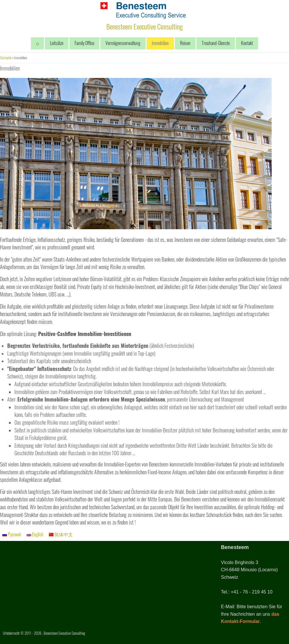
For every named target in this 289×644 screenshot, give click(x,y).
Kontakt (247, 43)
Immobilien (160, 43)
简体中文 (61, 534)
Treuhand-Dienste (216, 43)
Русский (12, 534)
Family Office (84, 43)
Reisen (185, 43)
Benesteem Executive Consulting (144, 26)
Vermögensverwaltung (123, 43)
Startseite (6, 58)
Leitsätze (57, 43)
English (35, 534)
